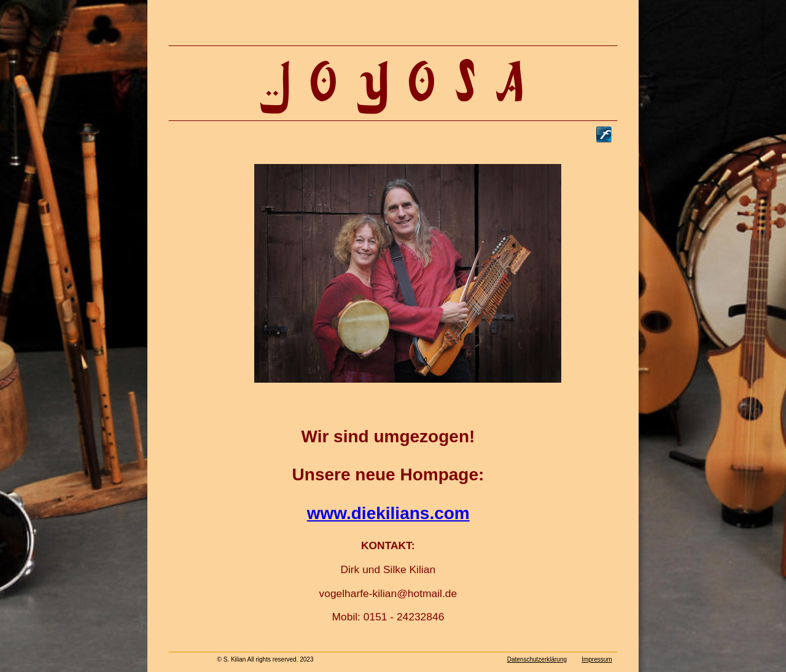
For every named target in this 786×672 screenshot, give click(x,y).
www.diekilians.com (388, 513)
